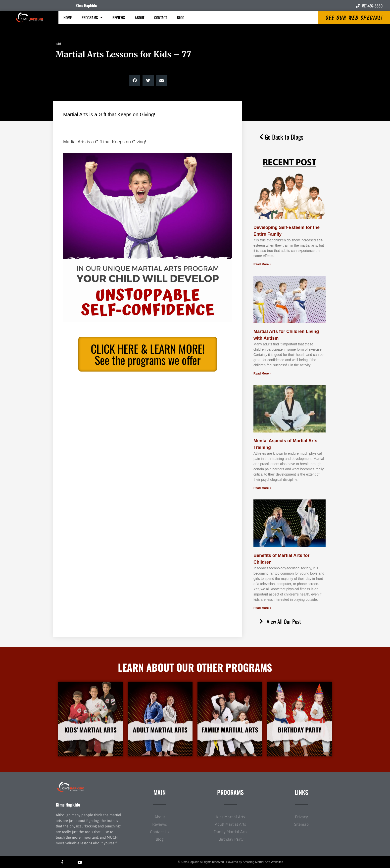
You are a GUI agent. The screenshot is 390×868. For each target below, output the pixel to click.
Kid (58, 44)
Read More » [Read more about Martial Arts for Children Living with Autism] (262, 374)
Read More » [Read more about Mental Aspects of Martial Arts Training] (262, 488)
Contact (161, 17)
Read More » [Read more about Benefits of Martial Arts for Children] (262, 608)
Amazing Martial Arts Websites (263, 862)
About (140, 17)
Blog (181, 17)
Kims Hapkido (86, 5)
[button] (135, 80)
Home (68, 17)
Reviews (119, 17)
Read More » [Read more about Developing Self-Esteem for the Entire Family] (262, 264)
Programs (92, 18)
